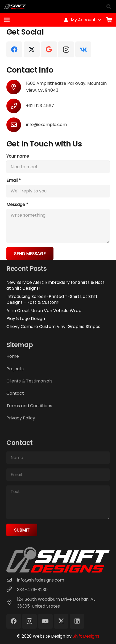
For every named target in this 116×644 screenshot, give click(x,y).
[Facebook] (14, 49)
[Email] (58, 191)
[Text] (58, 502)
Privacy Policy (21, 418)
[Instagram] (66, 49)
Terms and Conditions (29, 406)
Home (13, 356)
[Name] (58, 458)
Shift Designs (86, 636)
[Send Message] (30, 254)
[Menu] (7, 20)
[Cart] (109, 20)
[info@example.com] (16, 125)
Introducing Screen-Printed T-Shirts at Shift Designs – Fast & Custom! (52, 299)
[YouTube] (45, 621)
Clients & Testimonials (29, 381)
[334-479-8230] (12, 590)
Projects (15, 369)
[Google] (49, 49)
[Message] (58, 226)
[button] (109, 7)
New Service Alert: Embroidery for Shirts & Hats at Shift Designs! (55, 285)
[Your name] (58, 167)
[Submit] (22, 530)
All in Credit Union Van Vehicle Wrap (44, 311)
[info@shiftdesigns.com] (12, 580)
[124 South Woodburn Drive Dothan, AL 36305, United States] (12, 603)
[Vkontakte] (83, 49)
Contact (15, 393)
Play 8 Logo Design (26, 319)
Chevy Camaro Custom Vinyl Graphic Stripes (53, 327)
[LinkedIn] (77, 621)
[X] (32, 49)
